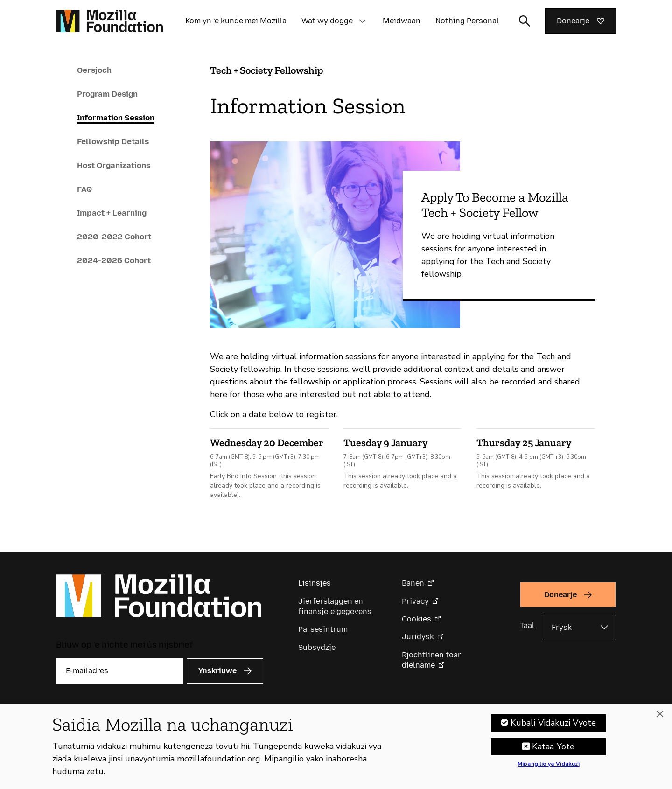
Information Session (116, 118)
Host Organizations (114, 165)
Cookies (416, 619)
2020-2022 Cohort (114, 237)
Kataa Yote (553, 747)
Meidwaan (402, 21)
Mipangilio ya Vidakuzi (549, 764)
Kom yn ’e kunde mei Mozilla (236, 21)
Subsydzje (317, 647)
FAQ (84, 189)
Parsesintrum (323, 629)
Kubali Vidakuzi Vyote (553, 723)
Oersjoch (94, 70)
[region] (336, 747)
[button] (362, 21)
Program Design (107, 94)
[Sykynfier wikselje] (525, 21)
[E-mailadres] (119, 671)
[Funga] (660, 714)
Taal (527, 625)
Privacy (415, 601)
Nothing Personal (467, 21)
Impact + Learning (112, 213)
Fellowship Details (113, 141)
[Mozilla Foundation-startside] (109, 21)
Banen (413, 583)
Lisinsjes (315, 583)
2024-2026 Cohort (114, 260)
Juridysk (418, 637)
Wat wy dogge (327, 21)
